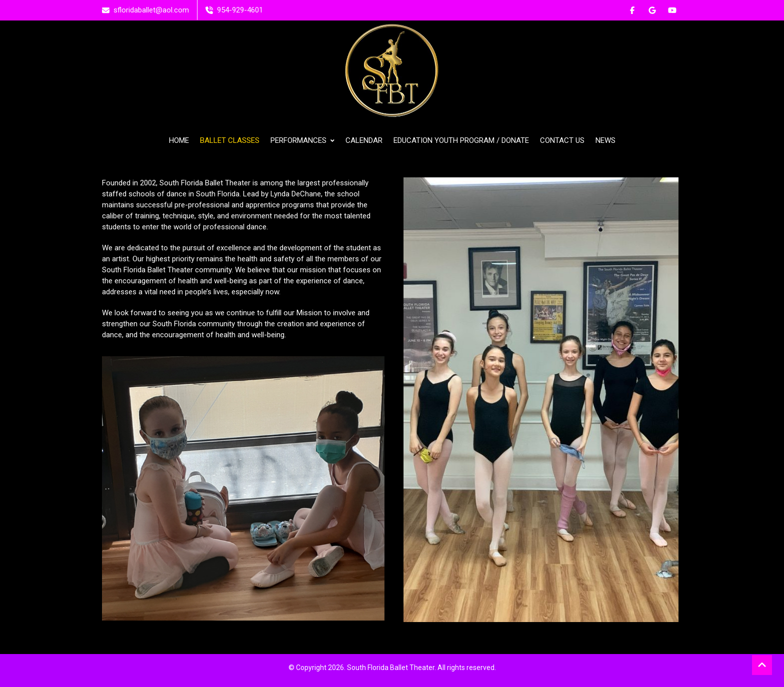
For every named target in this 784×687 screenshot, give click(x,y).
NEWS (605, 140)
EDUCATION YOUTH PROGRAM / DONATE (461, 140)
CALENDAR (364, 140)
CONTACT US (562, 140)
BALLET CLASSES (230, 140)
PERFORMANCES (302, 140)
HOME (179, 140)
